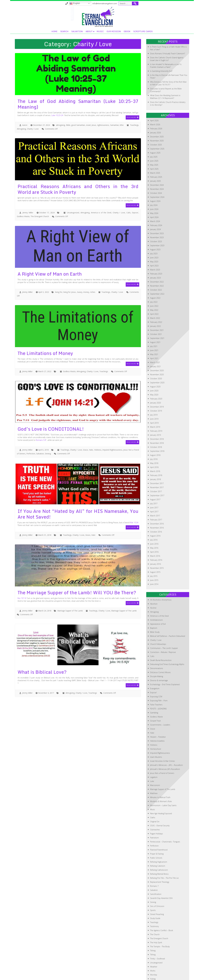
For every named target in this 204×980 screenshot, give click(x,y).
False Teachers (156, 686)
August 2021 (155, 324)
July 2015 (154, 558)
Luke (152, 763)
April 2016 (154, 533)
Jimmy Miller (28, 194)
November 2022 (157, 267)
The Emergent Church (40, 198)
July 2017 (154, 485)
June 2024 (154, 191)
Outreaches (155, 811)
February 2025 (156, 158)
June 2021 (154, 332)
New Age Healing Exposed (161, 795)
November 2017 (157, 469)
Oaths (153, 799)
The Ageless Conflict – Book (162, 912)
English (125, 4)
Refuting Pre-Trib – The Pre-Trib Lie (164, 859)
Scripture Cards (178, 13)
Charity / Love (33, 110)
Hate (91, 431)
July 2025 (154, 138)
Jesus (94, 107)
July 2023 (154, 235)
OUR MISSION (149, 13)
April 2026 (154, 102)
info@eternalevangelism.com (155, 3)
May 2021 (154, 336)
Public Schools (156, 839)
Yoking (153, 960)
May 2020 (154, 376)
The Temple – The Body (160, 928)
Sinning (48, 435)
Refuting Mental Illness (159, 855)
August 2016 (155, 517)
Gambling (154, 694)
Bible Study (155, 614)
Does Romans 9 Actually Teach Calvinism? (168, 35)
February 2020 (156, 380)
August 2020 (155, 368)
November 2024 (157, 171)
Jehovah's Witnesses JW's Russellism (165, 751)
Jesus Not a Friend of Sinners (162, 755)
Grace (85, 431)
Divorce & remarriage (159, 662)
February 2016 (156, 542)
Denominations (157, 650)
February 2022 (156, 304)
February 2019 (156, 412)
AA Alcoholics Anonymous (161, 581)
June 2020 (154, 372)
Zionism (154, 964)
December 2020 (157, 352)
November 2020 (157, 356)
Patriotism (154, 819)
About (124, 13)
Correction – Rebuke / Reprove (163, 634)
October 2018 (156, 429)
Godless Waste (23, 198)
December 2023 (157, 215)
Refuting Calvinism (158, 847)
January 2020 (155, 384)
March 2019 (155, 408)
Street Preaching (157, 896)
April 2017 (154, 493)
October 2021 (156, 316)
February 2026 (156, 110)
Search (99, 13)
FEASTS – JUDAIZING (158, 690)
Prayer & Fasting (157, 835)
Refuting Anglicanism (159, 843)
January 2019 (155, 417)
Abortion (154, 585)
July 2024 (154, 187)
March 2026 (155, 106)
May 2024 (154, 195)
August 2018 (155, 437)
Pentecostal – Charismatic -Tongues (165, 823)
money (86, 274)
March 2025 (155, 154)
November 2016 (157, 509)
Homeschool (156, 730)
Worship (154, 956)
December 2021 (157, 312)
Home (90, 13)
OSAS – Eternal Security (160, 807)
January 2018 (155, 461)
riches (93, 274)
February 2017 (156, 501)
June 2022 (154, 287)
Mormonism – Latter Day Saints (163, 787)
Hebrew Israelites (157, 722)
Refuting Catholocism (159, 851)
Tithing (153, 932)
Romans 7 (154, 868)
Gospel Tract (155, 702)
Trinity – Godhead (157, 940)
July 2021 (154, 328)
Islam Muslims (156, 739)
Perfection (31, 435)
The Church (155, 916)
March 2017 (155, 497)
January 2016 (155, 546)
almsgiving (60, 107)
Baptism (154, 610)
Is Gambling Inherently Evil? (161, 53)
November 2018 (157, 425)
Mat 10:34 (134, 504)
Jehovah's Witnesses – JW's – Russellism (166, 747)
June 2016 (154, 525)
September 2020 (157, 364)
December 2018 (157, 421)
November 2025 (157, 122)
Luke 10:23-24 (57, 97)
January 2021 (155, 348)
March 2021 (155, 344)
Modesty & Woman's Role (161, 783)
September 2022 (157, 275)
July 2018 (154, 441)
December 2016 (157, 505)
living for (59, 274)
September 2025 (157, 130)
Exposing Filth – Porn (159, 682)
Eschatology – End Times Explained (165, 666)
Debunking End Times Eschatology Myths (167, 646)
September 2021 (157, 320)
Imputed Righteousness (112, 431)
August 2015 (155, 554)
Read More (131, 99)
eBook (162, 13)
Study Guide (155, 900)
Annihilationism (156, 601)
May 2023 (154, 243)
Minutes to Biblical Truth (160, 779)
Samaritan (114, 107)
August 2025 (155, 134)
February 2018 (156, 457)
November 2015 (157, 550)
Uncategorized (73, 194)
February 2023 (156, 255)
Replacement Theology (160, 864)
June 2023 (154, 239)
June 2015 (154, 562)
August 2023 (155, 231)
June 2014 (154, 566)
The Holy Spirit (156, 924)
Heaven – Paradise (158, 718)
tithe (122, 107)
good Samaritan (78, 107)
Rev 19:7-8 (22, 580)
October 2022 (156, 271)
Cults (129, 194)
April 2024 (154, 199)
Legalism (154, 759)
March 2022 (155, 300)
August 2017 (155, 481)
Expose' (135, 194)
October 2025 (156, 126)
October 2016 (156, 513)
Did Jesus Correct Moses (160, 654)
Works (153, 952)
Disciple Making (157, 658)
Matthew (154, 775)
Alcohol (153, 589)
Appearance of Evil (158, 605)
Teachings (134, 107)
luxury (80, 274)
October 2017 (156, 473)
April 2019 (154, 404)
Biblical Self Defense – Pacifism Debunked (168, 618)
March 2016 (155, 537)
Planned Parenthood (159, 831)
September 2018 (157, 433)
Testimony (154, 908)
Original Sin (155, 803)
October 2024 (156, 175)
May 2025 (154, 146)
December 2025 (157, 118)
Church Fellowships (158, 626)
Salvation (112, 13)
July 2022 (154, 283)
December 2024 (157, 167)
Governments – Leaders (160, 706)
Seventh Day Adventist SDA (161, 880)
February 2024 (156, 207)
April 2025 (154, 150)
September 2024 (157, 179)
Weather (154, 948)
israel (88, 107)
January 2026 (155, 114)
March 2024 (155, 203)
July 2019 (154, 396)
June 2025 (154, 142)
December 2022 (157, 263)
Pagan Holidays (157, 815)
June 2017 (154, 489)
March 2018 (155, 453)
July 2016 (154, 521)
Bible (68, 107)
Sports (153, 892)
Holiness (98, 431)
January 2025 (155, 163)
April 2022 (154, 296)
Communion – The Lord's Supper (164, 630)
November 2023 (157, 219)
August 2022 (155, 279)
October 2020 (156, 360)
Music (135, 13)
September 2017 (157, 477)
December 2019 (157, 388)
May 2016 (154, 529)
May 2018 (154, 445)
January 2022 (155, 308)
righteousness (103, 107)
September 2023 (157, 227)
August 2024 (155, 183)
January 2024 (155, 211)
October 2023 (156, 223)
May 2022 (154, 292)
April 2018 (154, 449)
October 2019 (156, 392)
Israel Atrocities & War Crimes (162, 743)
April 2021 (154, 340)
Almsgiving (21, 110)
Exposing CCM (156, 678)
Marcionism (155, 767)
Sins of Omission (157, 888)
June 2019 (154, 400)
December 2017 (157, 465)
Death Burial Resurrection (161, 642)
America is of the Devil (101, 194)
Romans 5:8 (41, 422)
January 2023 (155, 259)
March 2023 (155, 251)
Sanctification (156, 876)
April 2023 (154, 247)
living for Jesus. (70, 274)
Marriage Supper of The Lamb (70, 592)
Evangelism (155, 670)
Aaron (25, 107)
